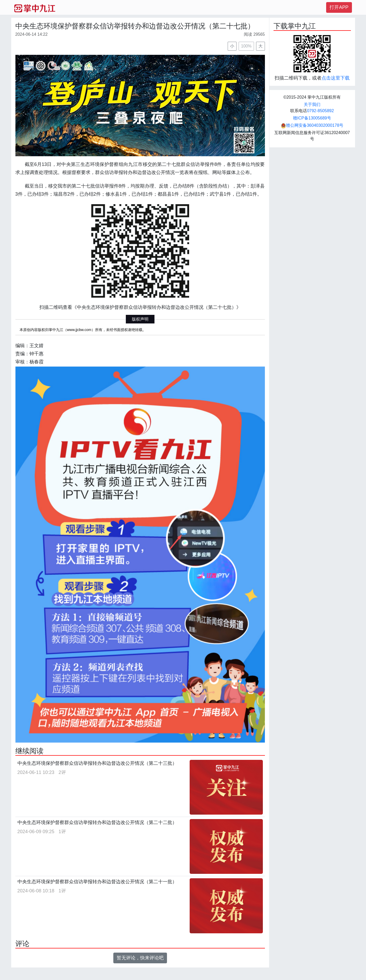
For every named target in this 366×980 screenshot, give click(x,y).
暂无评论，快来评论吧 (140, 958)
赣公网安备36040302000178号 (312, 125)
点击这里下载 (336, 78)
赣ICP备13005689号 (312, 118)
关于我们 (312, 104)
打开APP (339, 7)
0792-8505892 (320, 111)
